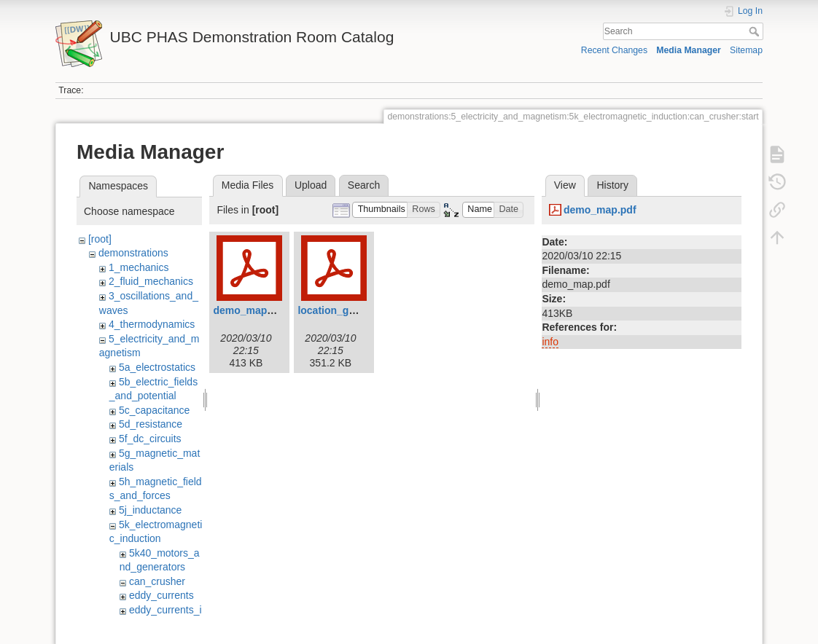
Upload (311, 185)
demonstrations (133, 253)
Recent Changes (614, 50)
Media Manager (689, 50)
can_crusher (157, 581)
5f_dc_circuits (150, 439)
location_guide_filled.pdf (358, 310)
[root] (100, 239)
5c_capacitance (154, 410)
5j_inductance (150, 510)
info (550, 342)
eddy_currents (161, 595)
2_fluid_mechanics (151, 281)
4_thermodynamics (152, 324)
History (612, 185)
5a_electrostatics (157, 367)
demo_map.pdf (249, 310)
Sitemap (746, 50)
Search (756, 31)
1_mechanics (139, 267)
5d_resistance (151, 424)
